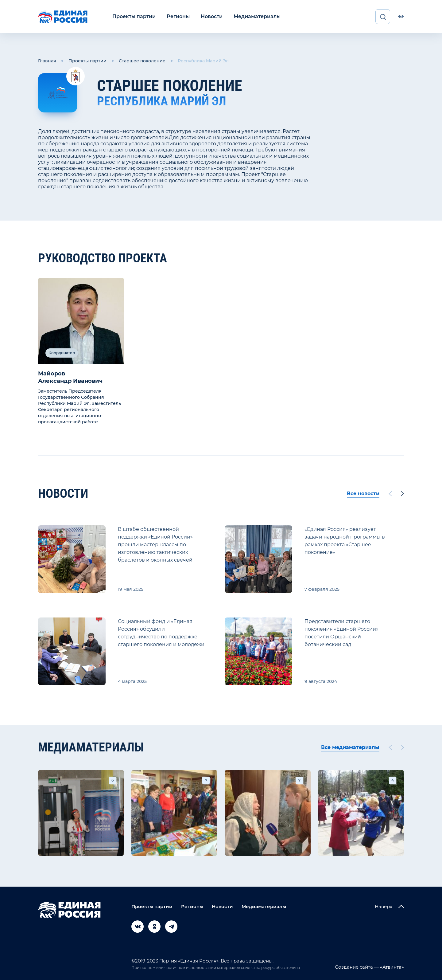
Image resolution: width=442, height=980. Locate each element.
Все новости (363, 494)
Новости (212, 16)
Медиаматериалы (257, 16)
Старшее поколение (142, 61)
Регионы (178, 16)
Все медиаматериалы (350, 747)
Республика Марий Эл (203, 61)
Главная (47, 61)
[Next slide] (402, 494)
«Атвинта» (391, 967)
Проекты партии (134, 16)
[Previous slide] (390, 494)
